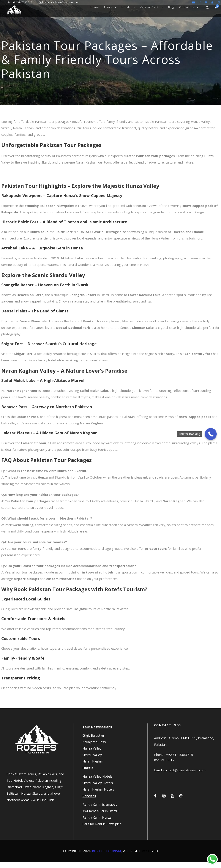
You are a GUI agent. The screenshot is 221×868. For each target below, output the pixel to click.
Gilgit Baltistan (93, 741)
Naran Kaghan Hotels (98, 795)
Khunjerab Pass (94, 748)
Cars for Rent (149, 7)
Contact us (186, 7)
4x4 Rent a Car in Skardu (100, 817)
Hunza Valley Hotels (97, 782)
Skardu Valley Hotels (98, 789)
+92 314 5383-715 (22, 2)
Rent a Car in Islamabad (100, 810)
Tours (108, 7)
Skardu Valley (92, 761)
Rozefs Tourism (107, 857)
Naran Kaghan (93, 767)
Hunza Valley (92, 754)
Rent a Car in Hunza (97, 823)
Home (95, 7)
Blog (171, 7)
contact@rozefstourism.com (62, 2)
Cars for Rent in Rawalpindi (102, 830)
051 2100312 (164, 766)
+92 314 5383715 (179, 760)
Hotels (126, 7)
